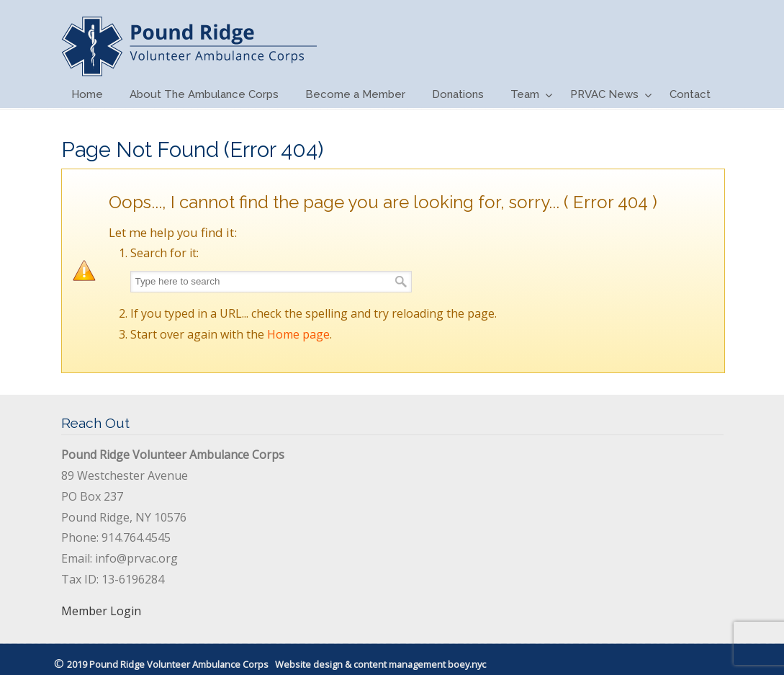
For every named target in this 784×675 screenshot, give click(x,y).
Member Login (101, 611)
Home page (298, 334)
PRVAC (189, 40)
